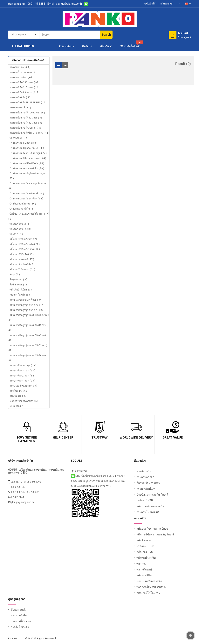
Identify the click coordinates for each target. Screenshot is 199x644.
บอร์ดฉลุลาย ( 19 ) (19, 138)
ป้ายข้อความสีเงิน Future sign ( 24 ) (28, 158)
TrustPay (100, 437)
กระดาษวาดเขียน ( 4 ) (21, 77)
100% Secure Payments (27, 439)
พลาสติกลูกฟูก (145, 569)
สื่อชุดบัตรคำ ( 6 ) (18, 280)
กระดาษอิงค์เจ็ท (146, 489)
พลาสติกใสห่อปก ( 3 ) (20, 229)
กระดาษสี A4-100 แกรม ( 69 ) (24, 82)
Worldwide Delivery (136, 437)
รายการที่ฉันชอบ (21, 621)
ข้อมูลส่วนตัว (18, 610)
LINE (76, 476)
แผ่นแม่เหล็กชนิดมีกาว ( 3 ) (23, 386)
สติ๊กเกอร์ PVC (145, 552)
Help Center (63, 437)
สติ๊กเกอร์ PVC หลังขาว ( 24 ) (24, 239)
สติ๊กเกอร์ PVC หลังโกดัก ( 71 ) (25, 244)
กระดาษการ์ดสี (145, 477)
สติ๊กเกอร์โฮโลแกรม (148, 593)
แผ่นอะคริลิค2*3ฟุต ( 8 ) (22, 376)
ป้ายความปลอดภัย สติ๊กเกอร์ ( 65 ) (27, 194)
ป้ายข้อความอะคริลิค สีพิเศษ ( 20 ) (27, 163)
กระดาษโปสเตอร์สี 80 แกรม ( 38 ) (27, 123)
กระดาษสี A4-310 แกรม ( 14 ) (24, 87)
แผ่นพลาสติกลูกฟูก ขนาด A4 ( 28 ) (27, 310)
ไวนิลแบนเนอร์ (145, 546)
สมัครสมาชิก (167, 4)
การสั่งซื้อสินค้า (20, 627)
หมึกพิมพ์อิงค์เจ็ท (146, 558)
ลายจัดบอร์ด (144, 471)
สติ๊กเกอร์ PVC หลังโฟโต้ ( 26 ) (25, 249)
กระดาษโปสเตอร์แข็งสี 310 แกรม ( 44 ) (29, 133)
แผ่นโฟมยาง (144, 540)
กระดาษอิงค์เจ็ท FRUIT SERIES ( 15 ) (28, 103)
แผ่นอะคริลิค (144, 575)
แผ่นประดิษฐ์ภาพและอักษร (152, 529)
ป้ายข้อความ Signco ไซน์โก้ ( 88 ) (27, 148)
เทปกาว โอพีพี (145, 500)
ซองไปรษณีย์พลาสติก (149, 581)
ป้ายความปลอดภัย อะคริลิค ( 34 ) (26, 199)
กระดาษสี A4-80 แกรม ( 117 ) (24, 92)
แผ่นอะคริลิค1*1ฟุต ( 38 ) (22, 371)
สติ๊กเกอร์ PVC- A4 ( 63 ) (22, 254)
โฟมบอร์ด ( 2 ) (17, 406)
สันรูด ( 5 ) (15, 275)
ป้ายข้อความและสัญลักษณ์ (152, 495)
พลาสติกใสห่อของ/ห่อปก (151, 587)
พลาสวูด (141, 564)
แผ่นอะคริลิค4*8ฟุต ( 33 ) (22, 381)
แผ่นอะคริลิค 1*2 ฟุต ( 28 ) (23, 366)
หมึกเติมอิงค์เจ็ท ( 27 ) (21, 290)
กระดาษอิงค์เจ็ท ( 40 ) (21, 97)
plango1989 (79, 471)
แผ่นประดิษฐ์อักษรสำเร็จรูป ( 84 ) (26, 300)
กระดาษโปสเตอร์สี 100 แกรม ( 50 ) (27, 113)
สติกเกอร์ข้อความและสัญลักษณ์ (155, 534)
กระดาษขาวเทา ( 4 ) (20, 67)
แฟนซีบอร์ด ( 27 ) (19, 396)
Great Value (173, 437)
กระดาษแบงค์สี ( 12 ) (20, 108)
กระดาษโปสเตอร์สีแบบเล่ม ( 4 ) (25, 128)
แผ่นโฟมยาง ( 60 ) (19, 391)
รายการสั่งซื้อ (19, 615)
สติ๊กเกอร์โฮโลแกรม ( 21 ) (22, 269)
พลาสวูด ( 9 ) (16, 234)
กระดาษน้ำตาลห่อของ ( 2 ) (23, 72)
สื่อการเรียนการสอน (148, 483)
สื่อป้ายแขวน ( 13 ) (19, 285)
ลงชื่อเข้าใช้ (150, 4)
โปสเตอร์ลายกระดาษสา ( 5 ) (24, 401)
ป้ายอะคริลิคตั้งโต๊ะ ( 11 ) (22, 209)
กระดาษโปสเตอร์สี (148, 512)
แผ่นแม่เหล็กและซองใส (150, 506)
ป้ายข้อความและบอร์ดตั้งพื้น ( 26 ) (27, 168)
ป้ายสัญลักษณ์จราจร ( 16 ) (23, 204)
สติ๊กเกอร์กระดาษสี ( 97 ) (22, 259)
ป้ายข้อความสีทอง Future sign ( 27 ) (28, 153)
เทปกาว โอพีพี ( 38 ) (20, 295)
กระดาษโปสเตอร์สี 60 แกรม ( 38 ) (27, 118)
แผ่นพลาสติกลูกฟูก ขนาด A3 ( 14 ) (27, 305)
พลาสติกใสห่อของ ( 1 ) (21, 224)
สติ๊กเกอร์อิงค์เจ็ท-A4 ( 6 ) (22, 264)
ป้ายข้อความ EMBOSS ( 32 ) (24, 143)
